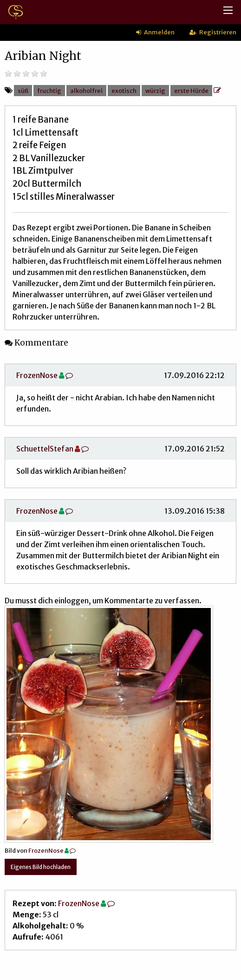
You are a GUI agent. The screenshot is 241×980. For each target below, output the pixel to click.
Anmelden (155, 32)
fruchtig (49, 91)
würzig (155, 91)
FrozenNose (37, 375)
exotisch (124, 91)
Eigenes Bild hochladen (41, 867)
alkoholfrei (86, 91)
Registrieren (213, 32)
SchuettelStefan (45, 449)
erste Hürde (191, 91)
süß (23, 91)
